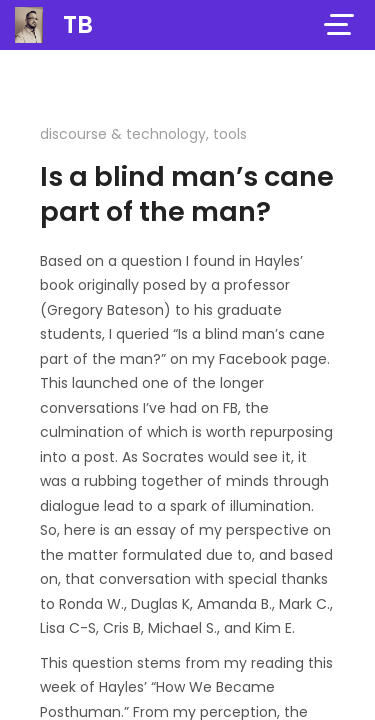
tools (230, 134)
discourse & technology (123, 134)
